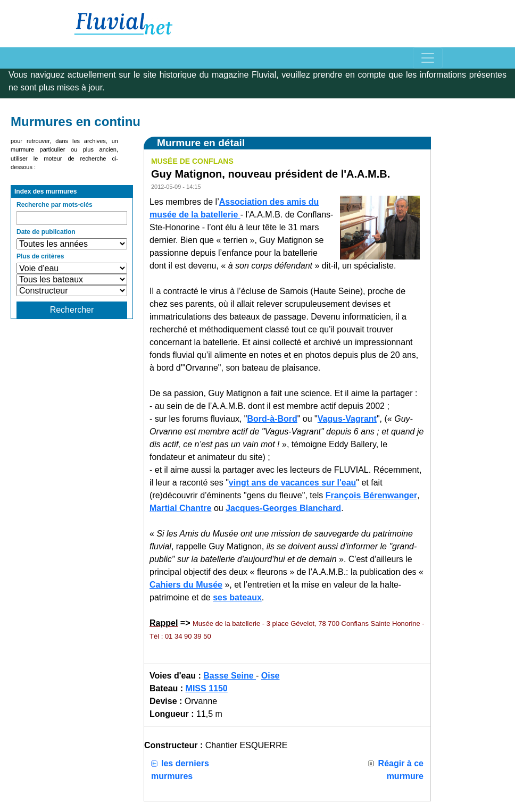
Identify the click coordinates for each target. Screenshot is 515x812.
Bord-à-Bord (272, 419)
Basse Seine (230, 676)
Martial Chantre (180, 508)
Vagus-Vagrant (347, 419)
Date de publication (46, 232)
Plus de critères (40, 256)
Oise (271, 676)
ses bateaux (237, 597)
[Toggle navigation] (428, 58)
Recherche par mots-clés (55, 205)
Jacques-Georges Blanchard (283, 508)
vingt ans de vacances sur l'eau (292, 483)
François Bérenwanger (372, 495)
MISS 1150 (207, 688)
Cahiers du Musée (186, 585)
